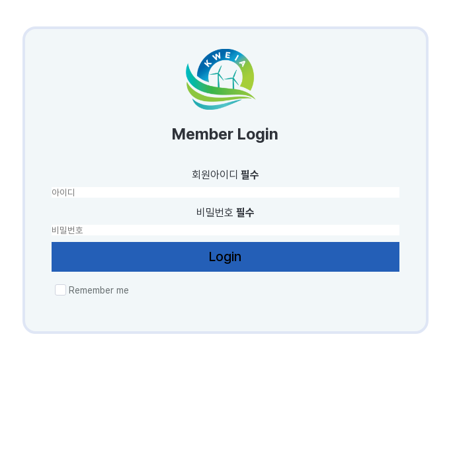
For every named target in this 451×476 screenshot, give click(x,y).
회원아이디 (225, 175)
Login (225, 257)
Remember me (92, 290)
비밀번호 (225, 213)
